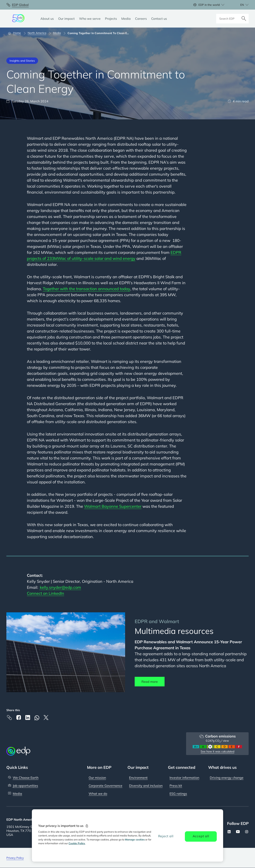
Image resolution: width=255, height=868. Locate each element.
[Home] (16, 33)
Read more (150, 682)
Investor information (184, 778)
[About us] (47, 19)
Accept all (201, 836)
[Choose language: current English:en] (240, 5)
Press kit (176, 786)
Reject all (166, 836)
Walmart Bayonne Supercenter (113, 506)
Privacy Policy (15, 858)
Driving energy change (227, 778)
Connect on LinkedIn (46, 593)
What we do (98, 794)
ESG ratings (178, 794)
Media (17, 794)
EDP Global (20, 5)
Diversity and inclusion (146, 786)
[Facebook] (19, 717)
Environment (138, 778)
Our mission (97, 778)
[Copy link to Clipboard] (9, 718)
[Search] (244, 19)
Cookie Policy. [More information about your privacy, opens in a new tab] (77, 843)
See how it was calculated (217, 751)
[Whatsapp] (37, 718)
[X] (46, 718)
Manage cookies (135, 839)
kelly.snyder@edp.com (60, 587)
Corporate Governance (105, 786)
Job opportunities (25, 786)
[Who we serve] (90, 19)
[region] (127, 835)
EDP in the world (209, 5)
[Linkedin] (28, 718)
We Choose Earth (26, 778)
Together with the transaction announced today (87, 289)
